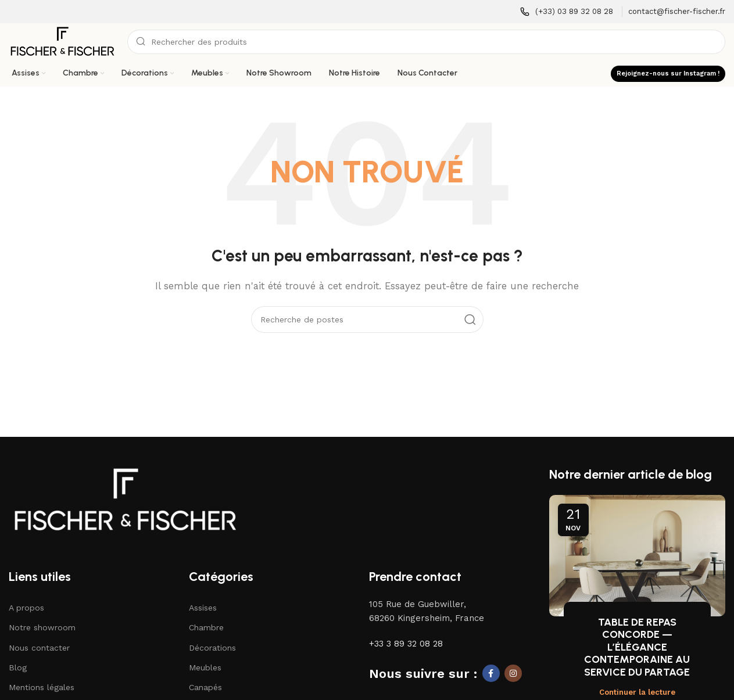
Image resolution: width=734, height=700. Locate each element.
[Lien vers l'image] (125, 498)
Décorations (212, 648)
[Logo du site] (62, 41)
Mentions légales (42, 687)
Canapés (205, 687)
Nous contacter (39, 648)
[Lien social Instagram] (513, 673)
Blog (18, 667)
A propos (26, 608)
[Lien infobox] (567, 12)
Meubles (205, 667)
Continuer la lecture (637, 692)
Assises (203, 608)
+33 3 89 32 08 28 (406, 644)
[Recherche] (426, 42)
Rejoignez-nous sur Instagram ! (668, 73)
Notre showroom (42, 627)
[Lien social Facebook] (491, 673)
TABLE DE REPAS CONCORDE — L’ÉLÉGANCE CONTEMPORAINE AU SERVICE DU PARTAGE (637, 647)
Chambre (206, 627)
